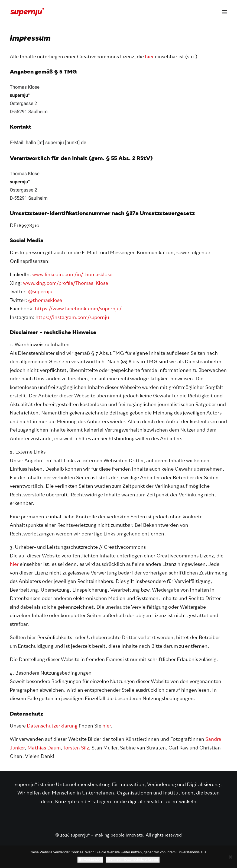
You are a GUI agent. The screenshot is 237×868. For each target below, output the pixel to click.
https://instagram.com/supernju (72, 318)
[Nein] (230, 857)
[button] (225, 12)
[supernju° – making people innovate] (27, 12)
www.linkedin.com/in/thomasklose (72, 275)
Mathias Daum (44, 748)
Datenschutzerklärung (52, 726)
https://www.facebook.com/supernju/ (78, 309)
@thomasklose (45, 301)
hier (149, 57)
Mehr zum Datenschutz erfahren (133, 859)
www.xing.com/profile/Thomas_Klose (66, 284)
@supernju (40, 292)
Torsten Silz (76, 748)
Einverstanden (90, 859)
